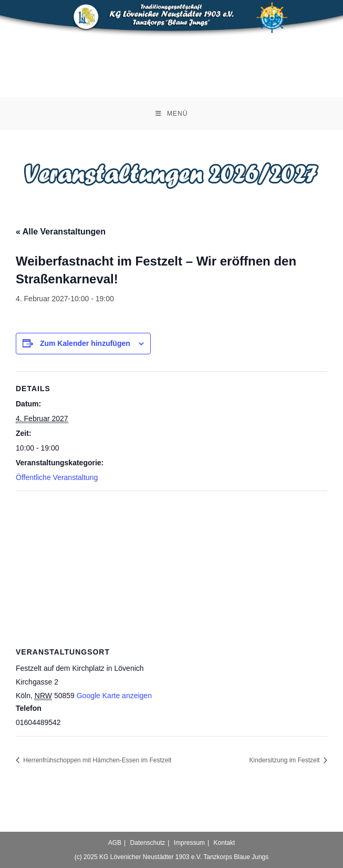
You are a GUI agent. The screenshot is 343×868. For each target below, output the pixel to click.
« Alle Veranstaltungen (61, 232)
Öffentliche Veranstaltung (57, 477)
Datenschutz (148, 843)
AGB (115, 843)
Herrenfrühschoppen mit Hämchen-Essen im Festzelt (96, 760)
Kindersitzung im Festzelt (285, 760)
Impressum (189, 843)
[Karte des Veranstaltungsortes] (171, 567)
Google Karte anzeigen (114, 696)
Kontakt (225, 843)
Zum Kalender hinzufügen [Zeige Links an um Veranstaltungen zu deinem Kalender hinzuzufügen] (85, 343)
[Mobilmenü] (172, 114)
